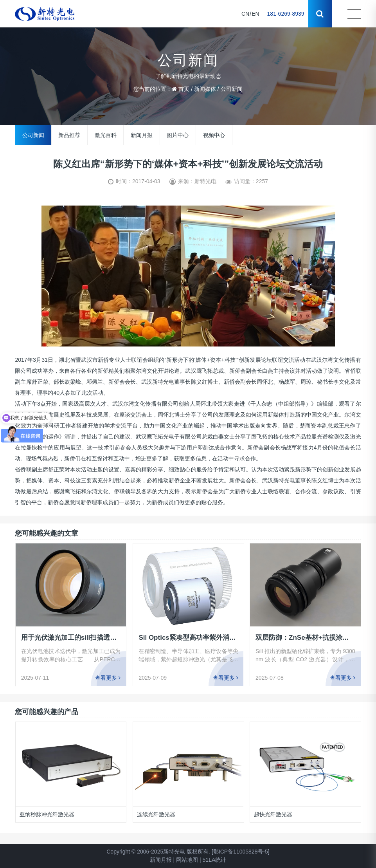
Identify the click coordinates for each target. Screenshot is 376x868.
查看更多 (108, 677)
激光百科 (106, 135)
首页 (184, 89)
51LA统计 (215, 860)
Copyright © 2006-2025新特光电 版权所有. (158, 852)
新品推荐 (69, 135)
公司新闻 (232, 89)
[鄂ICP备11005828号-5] (241, 852)
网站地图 (187, 860)
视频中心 (214, 135)
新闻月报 (142, 135)
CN (245, 14)
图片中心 (178, 135)
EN (255, 14)
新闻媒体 (205, 89)
